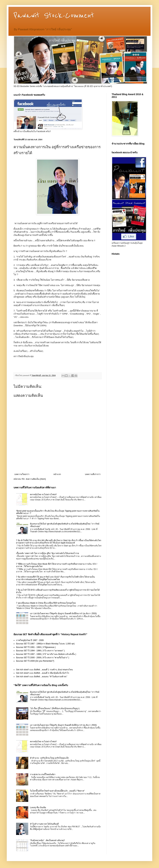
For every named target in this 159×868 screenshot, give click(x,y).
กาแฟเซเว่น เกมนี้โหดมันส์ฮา (43, 774)
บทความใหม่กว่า (22, 474)
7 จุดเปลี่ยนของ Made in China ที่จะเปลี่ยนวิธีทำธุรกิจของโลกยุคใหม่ (46, 603)
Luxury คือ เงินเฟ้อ (38, 807)
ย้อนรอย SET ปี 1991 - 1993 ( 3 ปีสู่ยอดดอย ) (36, 647)
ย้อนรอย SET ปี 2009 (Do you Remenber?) (35, 661)
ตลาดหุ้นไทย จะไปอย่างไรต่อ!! (43, 494)
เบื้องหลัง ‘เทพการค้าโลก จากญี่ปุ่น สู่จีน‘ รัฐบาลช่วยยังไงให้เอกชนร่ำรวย (48, 553)
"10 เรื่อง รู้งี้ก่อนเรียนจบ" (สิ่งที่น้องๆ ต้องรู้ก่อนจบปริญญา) (55, 708)
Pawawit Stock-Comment (54, 16)
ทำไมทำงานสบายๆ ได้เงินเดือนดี (44, 824)
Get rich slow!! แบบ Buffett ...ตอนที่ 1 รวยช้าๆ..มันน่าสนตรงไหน (44, 670)
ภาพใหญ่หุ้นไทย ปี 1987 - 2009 (30, 640)
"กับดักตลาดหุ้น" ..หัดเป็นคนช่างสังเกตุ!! (47, 840)
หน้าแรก (57, 474)
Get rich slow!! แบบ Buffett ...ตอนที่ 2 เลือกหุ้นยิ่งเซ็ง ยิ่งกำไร (43, 673)
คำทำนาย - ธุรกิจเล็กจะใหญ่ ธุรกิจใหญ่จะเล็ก (49, 758)
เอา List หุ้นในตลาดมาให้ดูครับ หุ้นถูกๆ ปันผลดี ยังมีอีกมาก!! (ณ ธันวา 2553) (63, 613)
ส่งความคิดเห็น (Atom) (36, 479)
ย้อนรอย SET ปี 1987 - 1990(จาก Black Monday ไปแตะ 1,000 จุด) (45, 644)
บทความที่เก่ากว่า (93, 474)
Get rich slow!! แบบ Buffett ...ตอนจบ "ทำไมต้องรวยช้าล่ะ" (42, 677)
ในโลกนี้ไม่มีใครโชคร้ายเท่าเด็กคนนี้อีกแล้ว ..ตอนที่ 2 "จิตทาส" (57, 791)
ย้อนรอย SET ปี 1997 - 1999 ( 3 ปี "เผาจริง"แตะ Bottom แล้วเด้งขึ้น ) (46, 654)
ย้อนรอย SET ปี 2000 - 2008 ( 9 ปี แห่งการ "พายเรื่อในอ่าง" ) (43, 658)
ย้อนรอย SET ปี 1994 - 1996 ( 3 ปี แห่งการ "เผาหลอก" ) (40, 651)
